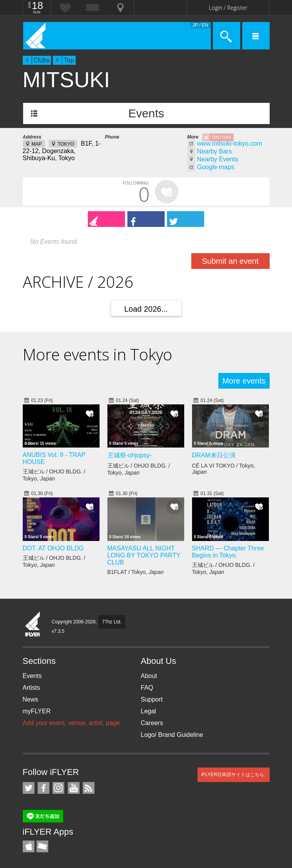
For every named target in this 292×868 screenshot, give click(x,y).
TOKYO (66, 144)
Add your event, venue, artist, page (71, 723)
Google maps (216, 167)
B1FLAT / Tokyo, (136, 572)
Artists (31, 688)
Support (152, 699)
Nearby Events (218, 159)
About (149, 676)
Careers (152, 723)
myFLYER (37, 711)
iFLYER (33, 625)
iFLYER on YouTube (74, 788)
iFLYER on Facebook (44, 788)
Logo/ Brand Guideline (172, 735)
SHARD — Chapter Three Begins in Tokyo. (228, 552)
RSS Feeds (89, 788)
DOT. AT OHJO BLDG (53, 548)
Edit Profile (221, 137)
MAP (37, 144)
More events (244, 381)
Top (69, 60)
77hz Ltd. (112, 622)
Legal (148, 711)
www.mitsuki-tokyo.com (230, 143)
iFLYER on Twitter (29, 788)
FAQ (147, 688)
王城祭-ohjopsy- (130, 455)
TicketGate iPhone (42, 846)
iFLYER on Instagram (58, 788)
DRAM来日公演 (214, 455)
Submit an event (230, 261)
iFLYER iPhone (29, 846)
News (31, 699)
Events (146, 113)
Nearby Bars (215, 151)
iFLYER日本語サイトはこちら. (234, 775)
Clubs (42, 60)
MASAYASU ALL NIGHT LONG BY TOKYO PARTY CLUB (144, 555)
